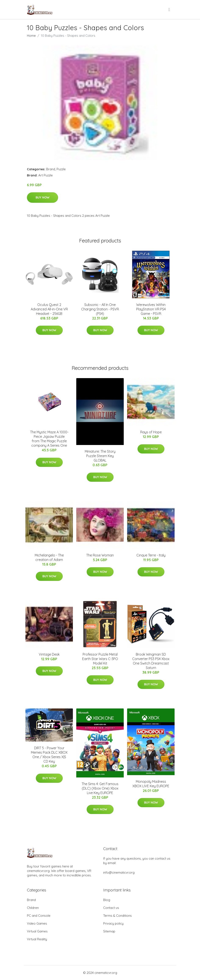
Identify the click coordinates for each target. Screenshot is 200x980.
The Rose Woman (100, 555)
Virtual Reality (37, 939)
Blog (107, 900)
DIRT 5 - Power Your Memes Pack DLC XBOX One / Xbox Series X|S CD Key (49, 755)
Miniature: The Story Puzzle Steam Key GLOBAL (100, 456)
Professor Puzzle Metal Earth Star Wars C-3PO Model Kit (100, 659)
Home (31, 36)
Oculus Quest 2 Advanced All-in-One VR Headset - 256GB (49, 309)
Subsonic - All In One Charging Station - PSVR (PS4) (100, 309)
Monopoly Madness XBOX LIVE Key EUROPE (151, 784)
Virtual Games (37, 931)
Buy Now (42, 197)
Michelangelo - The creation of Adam (49, 557)
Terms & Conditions (117, 916)
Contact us (111, 908)
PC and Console (39, 916)
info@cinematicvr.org (119, 872)
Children (33, 908)
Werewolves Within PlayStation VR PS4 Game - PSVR (151, 309)
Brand (51, 169)
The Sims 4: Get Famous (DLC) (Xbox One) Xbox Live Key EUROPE (100, 788)
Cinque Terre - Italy (151, 555)
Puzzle (61, 169)
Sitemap (109, 931)
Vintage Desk (49, 654)
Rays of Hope (151, 432)
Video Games (37, 923)
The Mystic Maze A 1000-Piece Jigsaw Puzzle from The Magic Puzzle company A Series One (49, 439)
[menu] (169, 10)
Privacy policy (113, 923)
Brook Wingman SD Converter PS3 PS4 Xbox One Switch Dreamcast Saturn (151, 661)
